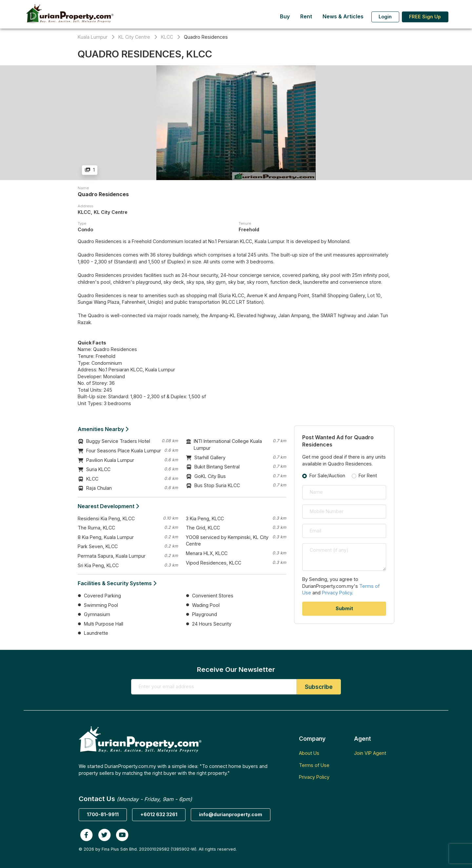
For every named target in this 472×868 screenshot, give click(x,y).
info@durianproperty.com (231, 814)
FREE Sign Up (425, 17)
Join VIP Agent (370, 753)
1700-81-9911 (103, 814)
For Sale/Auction (327, 475)
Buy (285, 17)
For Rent (368, 475)
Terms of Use (314, 765)
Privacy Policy (337, 593)
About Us (309, 753)
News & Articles (343, 17)
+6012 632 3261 (159, 814)
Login (385, 17)
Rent (306, 17)
